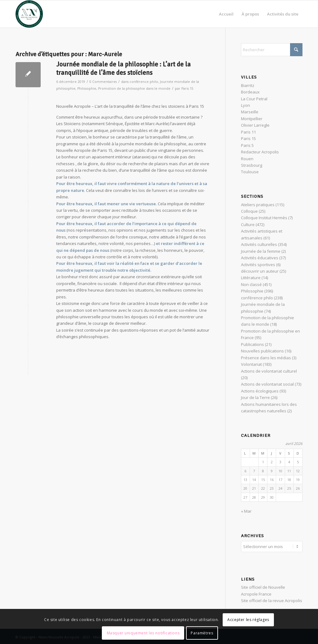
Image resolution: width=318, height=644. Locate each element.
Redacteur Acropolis (260, 152)
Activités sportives (258, 265)
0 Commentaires (103, 82)
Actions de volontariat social (267, 384)
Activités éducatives (260, 258)
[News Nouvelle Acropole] (29, 14)
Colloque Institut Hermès (264, 218)
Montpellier (252, 119)
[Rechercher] (272, 50)
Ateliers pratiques (258, 205)
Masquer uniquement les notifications (143, 633)
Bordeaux (250, 92)
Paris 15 (187, 88)
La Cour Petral (254, 99)
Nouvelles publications (262, 351)
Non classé (251, 284)
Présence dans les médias (266, 358)
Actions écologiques (260, 391)
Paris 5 (247, 145)
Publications (252, 344)
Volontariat (251, 364)
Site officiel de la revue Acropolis (272, 600)
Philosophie (87, 88)
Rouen (247, 159)
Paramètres (202, 633)
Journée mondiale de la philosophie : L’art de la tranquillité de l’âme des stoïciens (123, 68)
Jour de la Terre (255, 397)
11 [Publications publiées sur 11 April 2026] (289, 471)
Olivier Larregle (255, 125)
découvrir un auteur (260, 271)
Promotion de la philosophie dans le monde (134, 88)
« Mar (246, 511)
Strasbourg (252, 165)
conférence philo (144, 82)
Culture (248, 224)
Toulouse (250, 172)
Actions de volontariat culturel (269, 371)
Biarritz (248, 85)
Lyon (245, 105)
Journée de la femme (261, 251)
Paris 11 (248, 132)
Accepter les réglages (248, 620)
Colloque (249, 211)
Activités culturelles (259, 244)
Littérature (251, 278)
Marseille (250, 112)
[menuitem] (226, 14)
